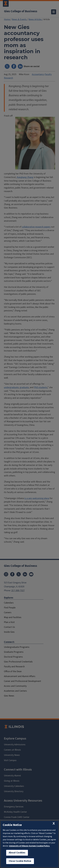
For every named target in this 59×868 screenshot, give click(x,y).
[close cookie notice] (54, 823)
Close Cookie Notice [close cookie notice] (20, 861)
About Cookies (17, 853)
